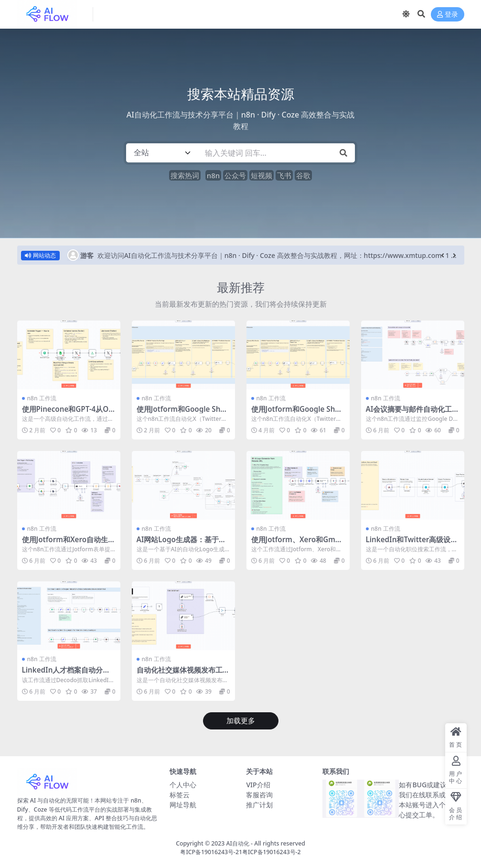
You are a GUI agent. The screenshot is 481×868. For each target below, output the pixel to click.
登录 (448, 15)
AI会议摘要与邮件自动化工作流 (413, 413)
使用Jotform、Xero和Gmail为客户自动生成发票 (298, 544)
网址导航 (183, 805)
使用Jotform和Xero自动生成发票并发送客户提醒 (69, 544)
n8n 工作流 (42, 398)
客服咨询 (259, 795)
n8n (213, 175)
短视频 (262, 175)
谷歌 (303, 175)
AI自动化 (238, 843)
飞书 (284, 175)
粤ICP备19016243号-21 (211, 852)
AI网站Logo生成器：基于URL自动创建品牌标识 (183, 544)
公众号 (235, 175)
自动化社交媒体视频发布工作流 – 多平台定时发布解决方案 (183, 674)
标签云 (180, 795)
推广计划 (259, 805)
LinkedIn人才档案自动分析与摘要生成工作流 (66, 674)
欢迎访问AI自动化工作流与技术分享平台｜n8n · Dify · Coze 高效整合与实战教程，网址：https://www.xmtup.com (270, 255)
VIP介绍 (258, 785)
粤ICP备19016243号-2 (272, 852)
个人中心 (183, 785)
